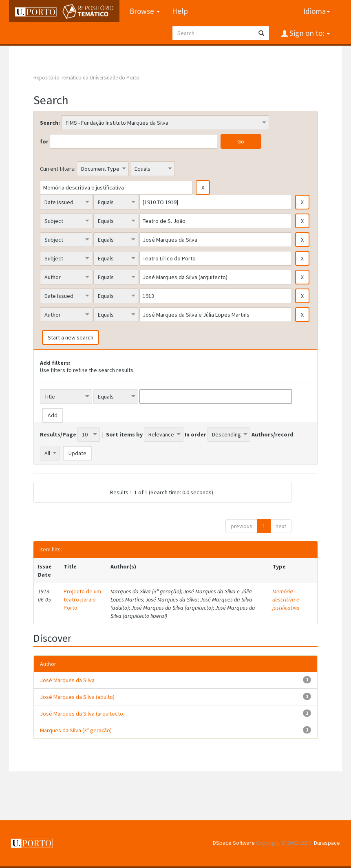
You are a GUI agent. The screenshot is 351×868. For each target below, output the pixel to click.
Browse (145, 11)
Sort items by (124, 434)
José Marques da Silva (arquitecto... (83, 714)
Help (180, 11)
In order (195, 434)
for (44, 141)
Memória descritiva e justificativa (286, 599)
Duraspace (327, 843)
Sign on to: (309, 33)
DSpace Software (234, 843)
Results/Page (58, 434)
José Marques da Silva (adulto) (77, 697)
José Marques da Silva (67, 680)
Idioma (317, 11)
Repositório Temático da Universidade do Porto (86, 78)
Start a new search (71, 337)
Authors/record (273, 434)
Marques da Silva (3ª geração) (76, 730)
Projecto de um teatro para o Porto (82, 599)
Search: (50, 123)
